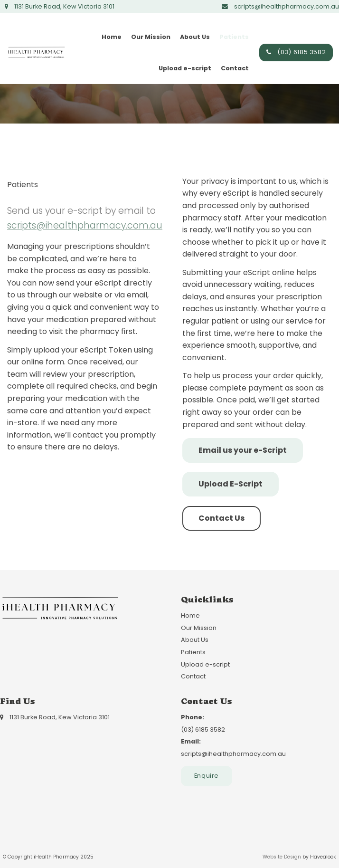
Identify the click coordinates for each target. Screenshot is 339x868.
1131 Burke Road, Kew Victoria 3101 (64, 6)
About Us (195, 37)
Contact (235, 68)
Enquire (207, 776)
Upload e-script (185, 68)
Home (112, 37)
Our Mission (151, 37)
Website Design (282, 857)
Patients (234, 37)
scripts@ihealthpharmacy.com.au (85, 225)
